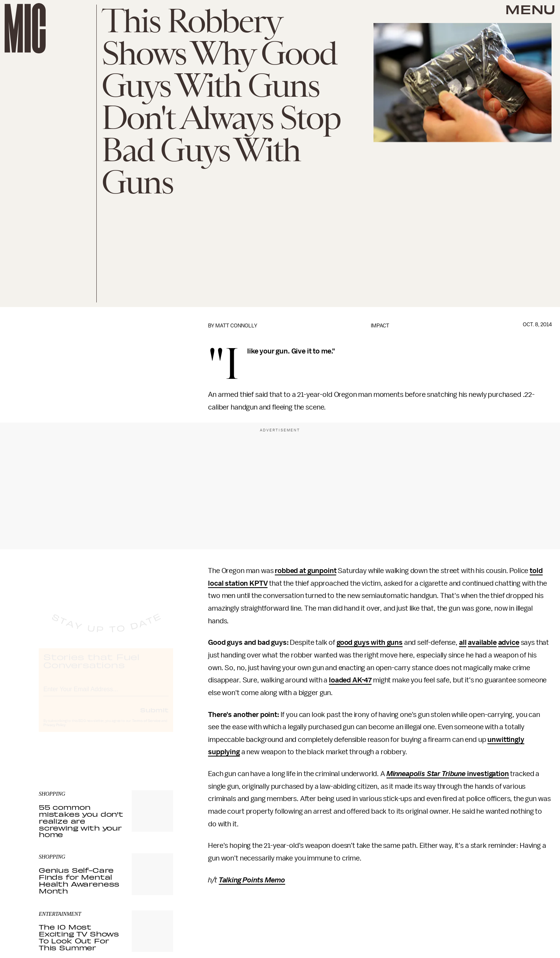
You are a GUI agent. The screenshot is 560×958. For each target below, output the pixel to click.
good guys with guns (370, 643)
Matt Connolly (236, 326)
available (482, 643)
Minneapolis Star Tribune (426, 774)
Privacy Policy (55, 732)
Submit (154, 717)
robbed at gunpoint (306, 571)
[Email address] (106, 695)
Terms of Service (146, 728)
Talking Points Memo (252, 880)
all (463, 643)
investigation (487, 774)
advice (509, 643)
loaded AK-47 (350, 680)
